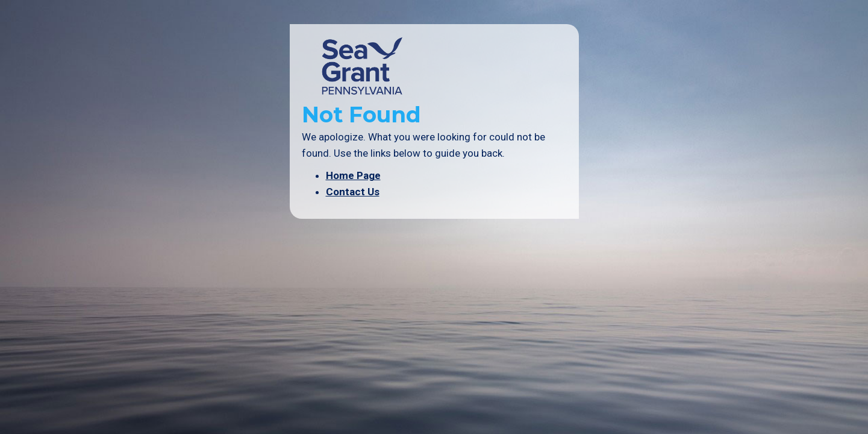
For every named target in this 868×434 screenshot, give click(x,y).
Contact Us (353, 192)
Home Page (353, 175)
